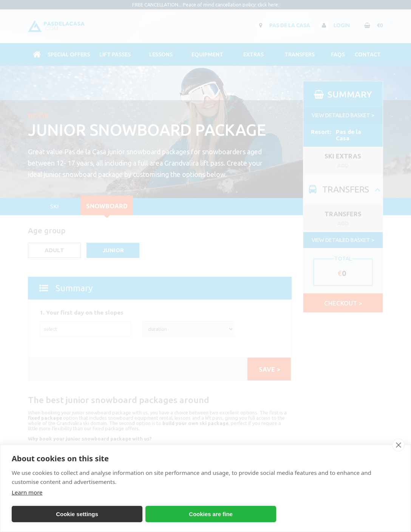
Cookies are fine (211, 514)
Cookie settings (77, 514)
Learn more (27, 492)
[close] (398, 445)
